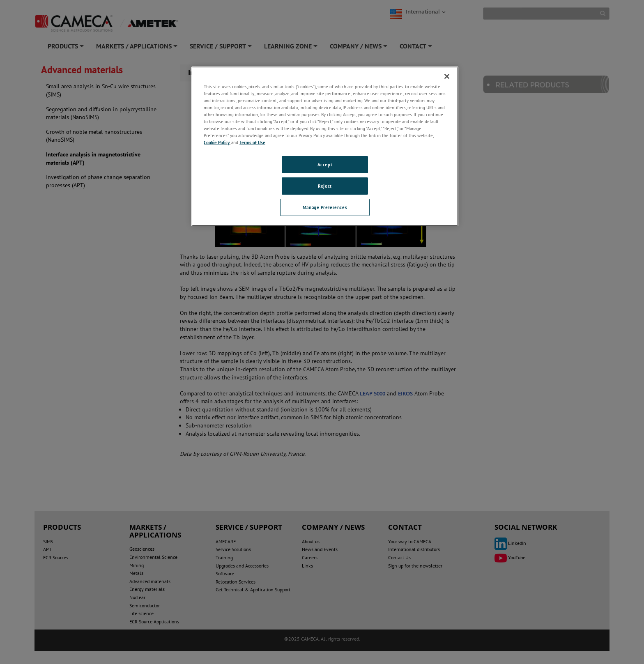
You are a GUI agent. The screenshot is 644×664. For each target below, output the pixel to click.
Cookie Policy (217, 142)
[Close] (447, 76)
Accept (325, 164)
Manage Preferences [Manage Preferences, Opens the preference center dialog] (325, 207)
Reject (325, 186)
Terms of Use (252, 142)
